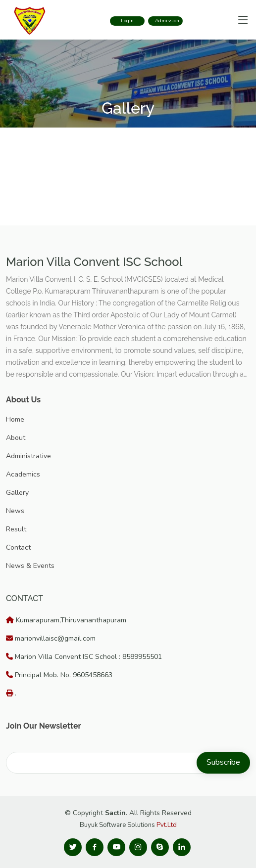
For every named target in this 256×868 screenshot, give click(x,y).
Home (15, 419)
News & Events (30, 566)
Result (16, 529)
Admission (167, 21)
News (15, 511)
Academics (23, 474)
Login (127, 21)
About (16, 438)
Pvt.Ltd (167, 825)
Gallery (17, 493)
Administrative (28, 456)
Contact (18, 547)
